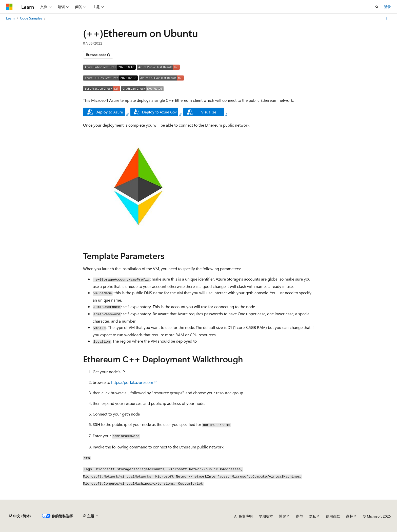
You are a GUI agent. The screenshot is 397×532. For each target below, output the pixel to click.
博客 (283, 516)
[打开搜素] (377, 7)
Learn (10, 18)
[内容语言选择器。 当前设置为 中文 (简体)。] (20, 516)
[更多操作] (386, 18)
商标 (350, 516)
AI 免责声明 (243, 516)
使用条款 (333, 516)
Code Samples (31, 18)
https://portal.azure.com (132, 382)
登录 (387, 7)
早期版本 (266, 516)
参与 (299, 516)
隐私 (312, 516)
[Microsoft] (9, 7)
